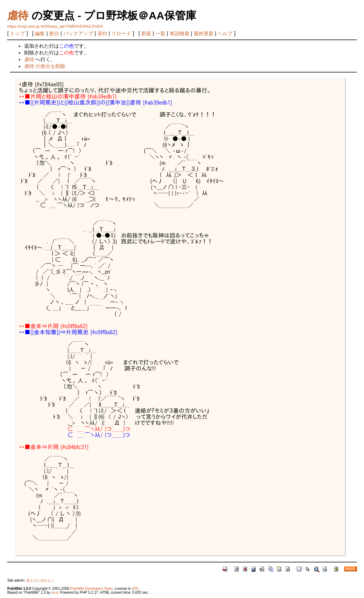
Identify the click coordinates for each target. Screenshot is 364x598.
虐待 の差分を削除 (45, 66)
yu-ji (55, 592)
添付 (102, 33)
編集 (40, 33)
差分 (54, 33)
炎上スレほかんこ (41, 580)
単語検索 (180, 33)
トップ (17, 33)
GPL (135, 589)
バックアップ (78, 33)
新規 (146, 33)
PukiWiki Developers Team (92, 589)
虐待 (18, 15)
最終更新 (204, 33)
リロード (121, 33)
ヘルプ (225, 33)
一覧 (160, 33)
